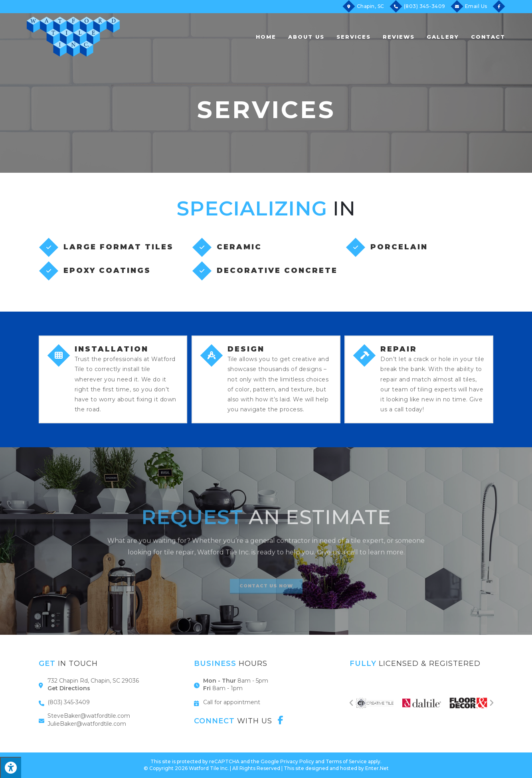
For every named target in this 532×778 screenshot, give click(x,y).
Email (476, 6)
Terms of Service (346, 761)
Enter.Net (377, 768)
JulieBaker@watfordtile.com (87, 724)
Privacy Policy (297, 761)
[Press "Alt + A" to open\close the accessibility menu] (11, 767)
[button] (351, 703)
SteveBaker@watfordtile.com (89, 716)
